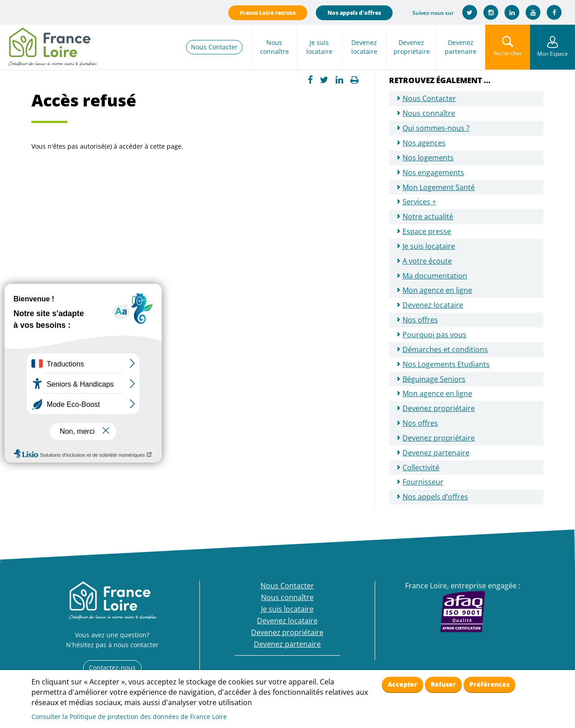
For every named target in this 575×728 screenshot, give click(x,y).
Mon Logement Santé (439, 187)
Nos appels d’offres (435, 497)
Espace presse (427, 231)
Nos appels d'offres (354, 13)
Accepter (402, 684)
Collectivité (421, 468)
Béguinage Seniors (434, 379)
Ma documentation (435, 276)
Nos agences (424, 143)
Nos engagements (433, 172)
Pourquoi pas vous (434, 335)
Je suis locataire (319, 47)
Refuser (443, 684)
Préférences (489, 684)
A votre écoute (427, 261)
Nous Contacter (214, 47)
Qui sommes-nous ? (436, 128)
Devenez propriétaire (412, 47)
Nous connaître (274, 47)
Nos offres (420, 320)
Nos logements (428, 158)
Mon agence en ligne (437, 290)
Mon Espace (553, 54)
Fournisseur (423, 482)
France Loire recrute (268, 13)
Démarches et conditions (445, 349)
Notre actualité (428, 216)
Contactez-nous (112, 668)
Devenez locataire (364, 47)
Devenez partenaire (461, 47)
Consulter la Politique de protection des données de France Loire (129, 717)
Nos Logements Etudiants (446, 364)
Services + (419, 202)
